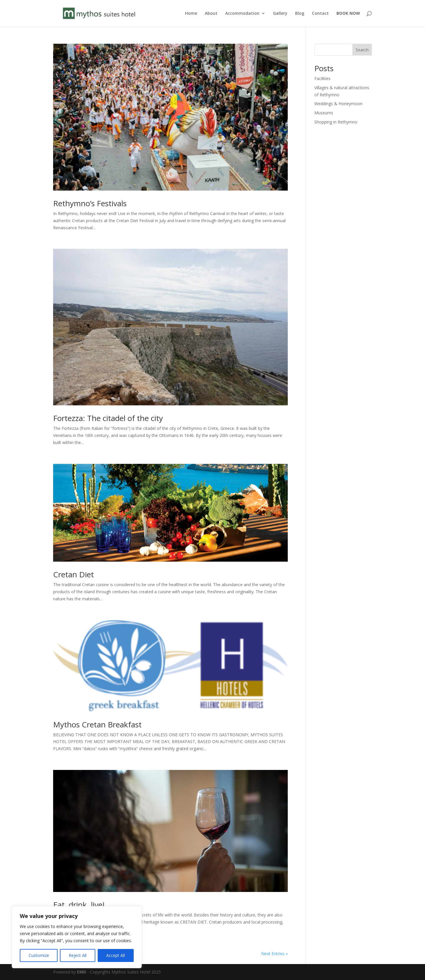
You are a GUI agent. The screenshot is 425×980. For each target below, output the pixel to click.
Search (362, 50)
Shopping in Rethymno (336, 122)
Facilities (322, 78)
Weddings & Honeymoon (338, 104)
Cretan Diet (73, 574)
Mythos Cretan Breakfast (97, 724)
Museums (324, 113)
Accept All (116, 955)
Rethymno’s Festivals (90, 203)
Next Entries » (274, 954)
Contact (320, 14)
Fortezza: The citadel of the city (108, 418)
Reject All (78, 955)
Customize (39, 955)
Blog (300, 14)
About (211, 14)
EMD (82, 972)
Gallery (280, 14)
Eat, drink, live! (79, 905)
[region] (77, 937)
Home (191, 14)
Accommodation (242, 14)
